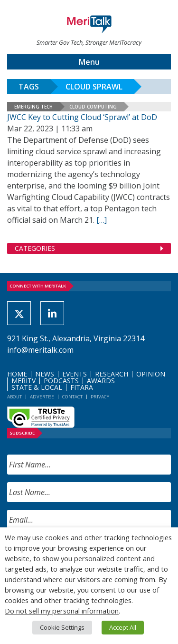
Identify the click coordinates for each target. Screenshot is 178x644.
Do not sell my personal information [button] (62, 611)
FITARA (82, 387)
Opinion (151, 374)
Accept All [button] (123, 627)
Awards (101, 381)
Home (17, 374)
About (14, 397)
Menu (89, 62)
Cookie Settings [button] (62, 627)
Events (75, 374)
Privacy (100, 397)
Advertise (42, 397)
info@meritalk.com (40, 350)
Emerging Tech (33, 107)
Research (112, 374)
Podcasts (61, 381)
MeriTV (23, 381)
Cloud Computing (93, 107)
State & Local (37, 387)
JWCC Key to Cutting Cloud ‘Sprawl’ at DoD (82, 117)
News (45, 374)
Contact (72, 397)
